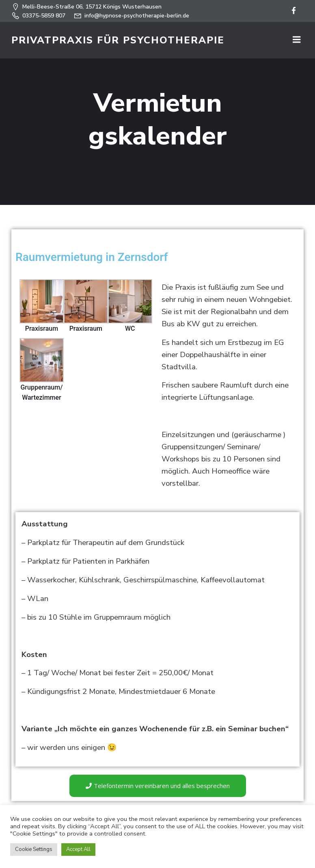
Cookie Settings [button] (34, 849)
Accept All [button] (78, 849)
